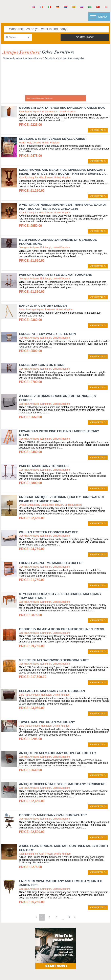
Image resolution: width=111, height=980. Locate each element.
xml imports (83, 965)
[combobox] (18, 37)
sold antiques (28, 970)
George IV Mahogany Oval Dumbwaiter (53, 815)
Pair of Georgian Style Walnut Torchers (55, 275)
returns (28, 965)
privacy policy (83, 959)
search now (85, 37)
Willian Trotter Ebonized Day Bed (49, 532)
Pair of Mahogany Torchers (44, 466)
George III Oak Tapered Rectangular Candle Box (62, 108)
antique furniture (21, 52)
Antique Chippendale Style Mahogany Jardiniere (62, 784)
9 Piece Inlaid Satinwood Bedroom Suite (54, 660)
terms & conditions (28, 959)
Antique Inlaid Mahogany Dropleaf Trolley (58, 753)
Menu (103, 17)
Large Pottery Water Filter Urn (47, 334)
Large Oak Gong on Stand (42, 365)
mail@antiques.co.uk (70, 954)
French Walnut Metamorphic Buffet (51, 563)
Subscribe (83, 970)
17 (69, 917)
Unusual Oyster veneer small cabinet (53, 139)
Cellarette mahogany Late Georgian (52, 691)
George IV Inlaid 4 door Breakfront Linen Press (62, 629)
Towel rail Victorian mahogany (47, 722)
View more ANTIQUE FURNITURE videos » (40, 98)
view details (98, 130)
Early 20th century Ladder (43, 306)
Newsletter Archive (28, 975)
